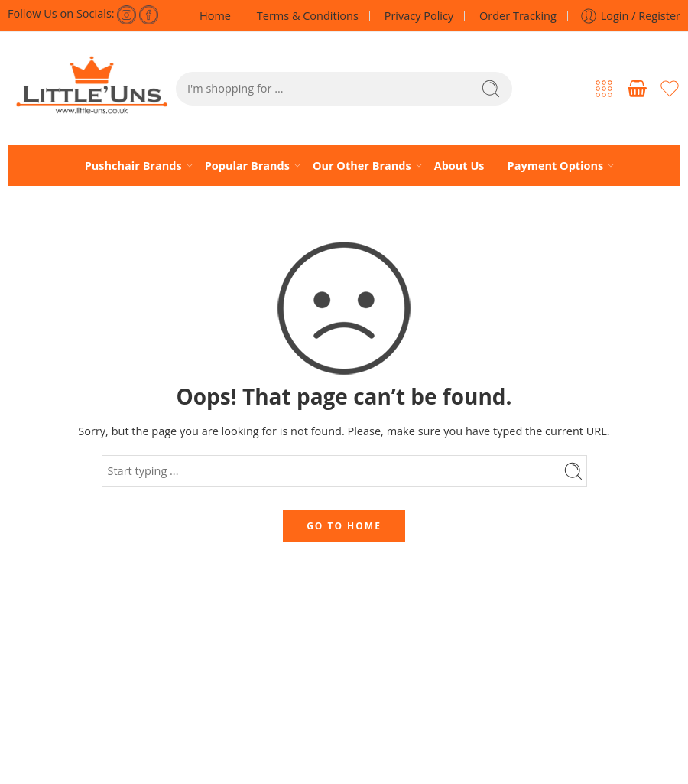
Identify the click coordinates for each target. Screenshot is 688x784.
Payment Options (556, 165)
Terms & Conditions (308, 16)
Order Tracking (518, 16)
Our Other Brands (362, 165)
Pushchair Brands (133, 165)
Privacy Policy (419, 16)
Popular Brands (247, 165)
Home (215, 16)
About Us (459, 166)
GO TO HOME (344, 526)
